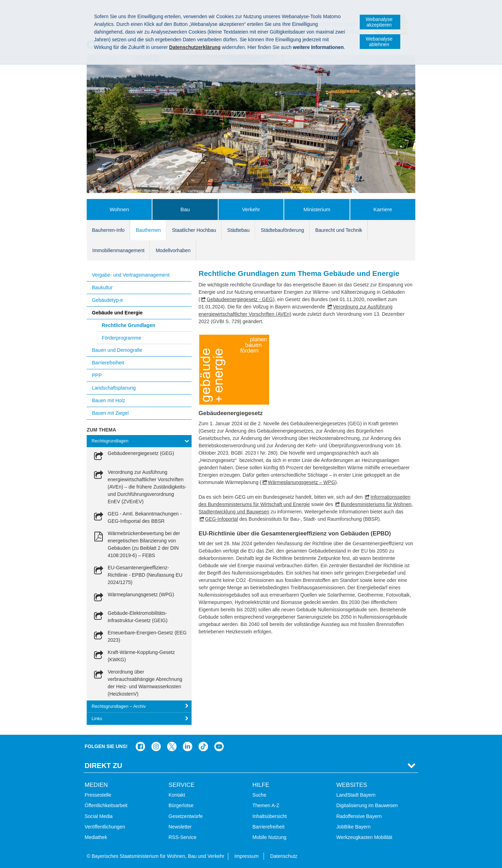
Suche (259, 795)
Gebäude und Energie (117, 313)
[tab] (139, 441)
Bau (185, 209)
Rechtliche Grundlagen (128, 325)
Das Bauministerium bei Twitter (172, 746)
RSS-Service (182, 837)
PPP (97, 375)
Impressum (247, 856)
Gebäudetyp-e (107, 300)
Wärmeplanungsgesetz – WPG (301, 482)
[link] (133, 457)
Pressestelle (98, 795)
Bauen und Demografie (117, 350)
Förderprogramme (121, 338)
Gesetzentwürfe (186, 816)
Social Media (99, 816)
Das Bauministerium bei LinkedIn (188, 746)
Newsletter (180, 827)
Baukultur (102, 287)
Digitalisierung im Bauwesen (367, 805)
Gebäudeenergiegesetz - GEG (240, 299)
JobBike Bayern (353, 827)
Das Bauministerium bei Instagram (156, 746)
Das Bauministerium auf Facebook (140, 746)
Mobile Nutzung (269, 837)
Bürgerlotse (181, 805)
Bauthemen (148, 230)
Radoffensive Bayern (359, 816)
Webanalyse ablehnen (379, 42)
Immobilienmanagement (118, 250)
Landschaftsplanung (114, 388)
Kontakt (177, 795)
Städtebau (238, 230)
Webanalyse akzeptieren (379, 22)
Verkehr (251, 209)
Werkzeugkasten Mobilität (364, 837)
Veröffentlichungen (105, 827)
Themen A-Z (266, 805)
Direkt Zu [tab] (103, 766)
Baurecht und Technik (339, 230)
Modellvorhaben (173, 250)
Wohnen (119, 209)
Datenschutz (284, 856)
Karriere (383, 209)
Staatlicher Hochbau (194, 230)
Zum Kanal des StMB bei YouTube (219, 746)
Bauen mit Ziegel (110, 413)
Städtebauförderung (282, 230)
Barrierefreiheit (108, 363)
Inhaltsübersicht (270, 816)
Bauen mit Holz (109, 400)
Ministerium (317, 209)
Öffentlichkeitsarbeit (106, 805)
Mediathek (96, 837)
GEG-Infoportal (222, 519)
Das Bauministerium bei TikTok (203, 746)
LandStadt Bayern (356, 795)
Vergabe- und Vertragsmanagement (131, 275)
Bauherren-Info (108, 230)
